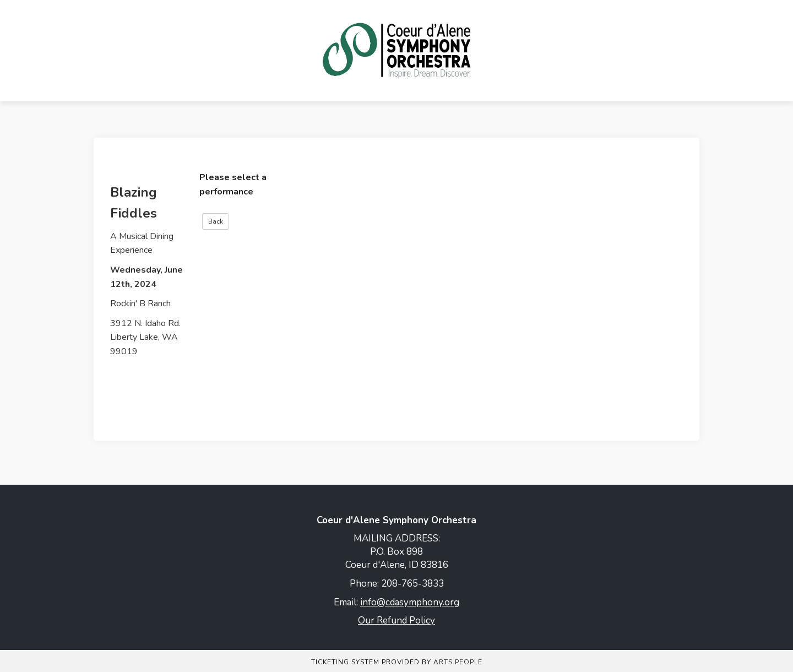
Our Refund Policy (397, 620)
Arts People (458, 662)
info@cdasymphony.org (410, 602)
